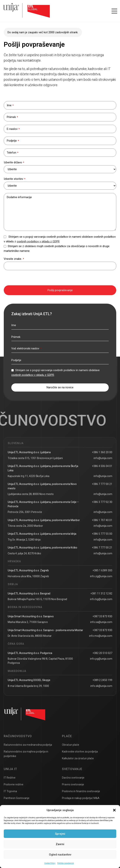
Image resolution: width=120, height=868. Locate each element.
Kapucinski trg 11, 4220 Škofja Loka (29, 476)
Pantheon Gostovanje (17, 798)
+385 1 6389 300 (102, 570)
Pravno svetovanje (73, 784)
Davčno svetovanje (73, 778)
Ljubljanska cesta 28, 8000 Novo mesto (31, 494)
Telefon (13, 153)
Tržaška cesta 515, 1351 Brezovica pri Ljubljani (35, 458)
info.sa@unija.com (101, 622)
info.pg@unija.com (101, 659)
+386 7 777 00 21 (102, 484)
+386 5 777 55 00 (102, 534)
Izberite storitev (15, 179)
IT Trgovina (10, 791)
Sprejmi (60, 834)
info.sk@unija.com (101, 686)
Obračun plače (71, 745)
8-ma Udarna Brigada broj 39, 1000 (28, 686)
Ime (10, 105)
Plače (67, 736)
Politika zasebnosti (66, 863)
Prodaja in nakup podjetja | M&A (81, 798)
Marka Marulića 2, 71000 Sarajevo (28, 622)
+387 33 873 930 (102, 616)
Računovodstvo (18, 736)
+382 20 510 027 (102, 653)
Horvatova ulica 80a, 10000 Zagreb (28, 576)
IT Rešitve (10, 778)
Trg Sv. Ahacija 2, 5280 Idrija (24, 540)
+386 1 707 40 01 (102, 520)
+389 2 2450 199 (102, 680)
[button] (114, 810)
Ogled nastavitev (60, 855)
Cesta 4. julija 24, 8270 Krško (24, 553)
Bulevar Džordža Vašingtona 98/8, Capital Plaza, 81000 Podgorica (40, 661)
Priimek (12, 117)
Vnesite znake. (14, 259)
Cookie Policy (50, 863)
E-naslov (13, 129)
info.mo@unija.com (101, 636)
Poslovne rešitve (14, 784)
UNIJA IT (10, 769)
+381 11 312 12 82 (101, 593)
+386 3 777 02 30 (102, 502)
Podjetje (13, 141)
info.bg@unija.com (101, 599)
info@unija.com (103, 458)
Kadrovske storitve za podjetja (80, 752)
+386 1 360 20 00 (102, 452)
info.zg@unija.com (101, 576)
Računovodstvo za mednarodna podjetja (28, 745)
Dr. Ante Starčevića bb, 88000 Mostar (30, 636)
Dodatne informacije (19, 197)
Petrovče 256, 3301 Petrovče (25, 512)
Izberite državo (14, 162)
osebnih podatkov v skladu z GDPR (38, 241)
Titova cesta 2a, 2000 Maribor (25, 526)
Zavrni (60, 844)
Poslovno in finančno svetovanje (81, 791)
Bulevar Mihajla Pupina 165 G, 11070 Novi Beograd (37, 599)
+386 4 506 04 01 (102, 466)
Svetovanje (72, 769)
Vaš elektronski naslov (26, 348)
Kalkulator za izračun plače (78, 758)
